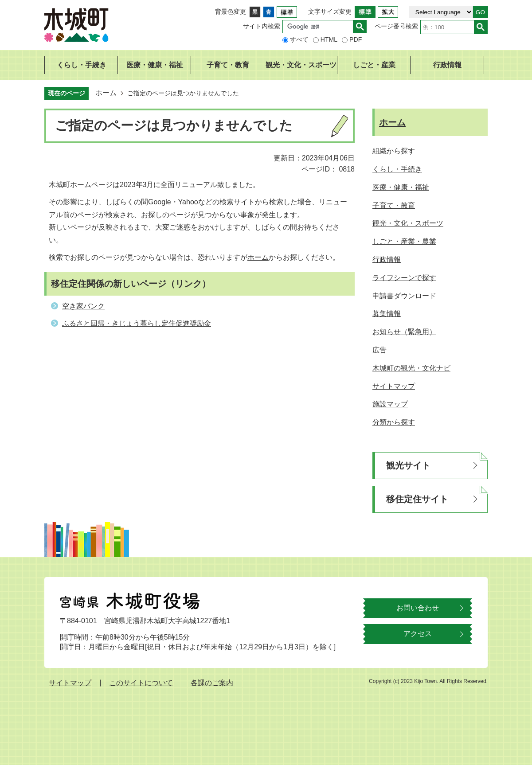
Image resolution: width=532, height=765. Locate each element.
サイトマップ (70, 683)
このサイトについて (141, 683)
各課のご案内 (212, 683)
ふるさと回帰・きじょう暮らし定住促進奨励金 (137, 323)
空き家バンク (83, 306)
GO (480, 12)
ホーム (106, 93)
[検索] (320, 27)
